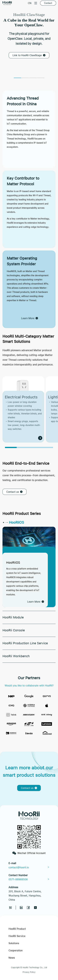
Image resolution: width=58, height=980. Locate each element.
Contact (48, 3)
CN (30, 3)
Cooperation (16, 950)
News (12, 958)
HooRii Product (17, 929)
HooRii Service (17, 936)
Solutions (14, 943)
